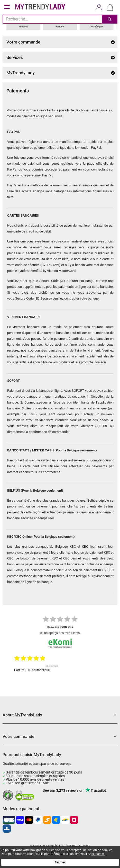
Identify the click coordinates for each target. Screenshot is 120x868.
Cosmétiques (97, 27)
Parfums (60, 27)
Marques (23, 27)
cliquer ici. (98, 854)
